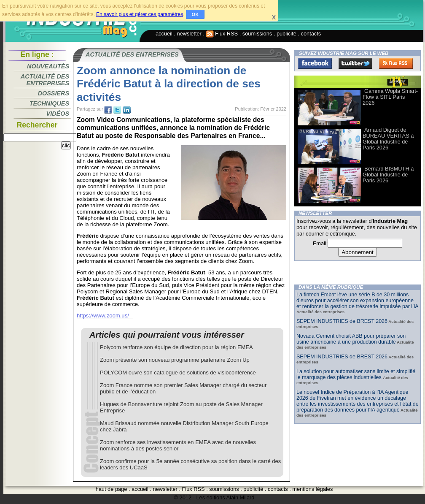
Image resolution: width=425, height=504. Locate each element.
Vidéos (58, 114)
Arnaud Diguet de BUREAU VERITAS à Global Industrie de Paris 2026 (388, 139)
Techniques (49, 103)
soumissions (257, 34)
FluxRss (396, 63)
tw (117, 110)
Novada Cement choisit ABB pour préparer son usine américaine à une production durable (351, 339)
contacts (311, 34)
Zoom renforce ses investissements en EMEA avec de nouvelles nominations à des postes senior (178, 445)
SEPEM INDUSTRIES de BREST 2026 (342, 321)
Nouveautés (48, 66)
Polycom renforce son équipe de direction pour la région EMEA (176, 347)
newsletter (189, 34)
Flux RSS (222, 34)
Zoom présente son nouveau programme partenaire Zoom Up (175, 360)
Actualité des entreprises (45, 80)
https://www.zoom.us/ (103, 316)
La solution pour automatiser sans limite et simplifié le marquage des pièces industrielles (356, 374)
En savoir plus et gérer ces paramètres (140, 14)
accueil (164, 34)
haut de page (112, 489)
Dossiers (54, 93)
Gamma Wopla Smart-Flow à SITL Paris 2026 (390, 97)
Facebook (315, 63)
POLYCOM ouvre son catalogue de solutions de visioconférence (178, 373)
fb (108, 110)
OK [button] (195, 14)
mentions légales (312, 489)
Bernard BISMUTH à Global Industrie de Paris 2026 (388, 175)
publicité (286, 34)
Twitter (355, 63)
